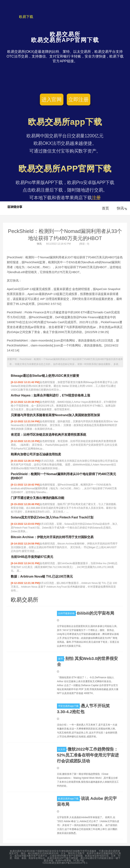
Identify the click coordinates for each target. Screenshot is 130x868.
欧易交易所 (15, 207)
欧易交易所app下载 (69, 799)
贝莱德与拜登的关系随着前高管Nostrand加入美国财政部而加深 (55, 415)
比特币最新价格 (67, 613)
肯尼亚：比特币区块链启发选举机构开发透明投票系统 (49, 435)
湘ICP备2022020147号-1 (74, 863)
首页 (105, 208)
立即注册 (78, 100)
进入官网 (52, 100)
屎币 (61, 659)
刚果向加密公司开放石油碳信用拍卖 (36, 454)
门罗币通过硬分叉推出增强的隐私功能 (38, 498)
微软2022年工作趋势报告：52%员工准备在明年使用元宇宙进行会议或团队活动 (88, 755)
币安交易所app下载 (69, 706)
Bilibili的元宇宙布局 (96, 613)
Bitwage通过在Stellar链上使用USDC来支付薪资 (45, 376)
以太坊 (62, 749)
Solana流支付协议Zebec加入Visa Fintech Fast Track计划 (52, 517)
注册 (96, 198)
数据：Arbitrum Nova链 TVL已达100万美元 (42, 576)
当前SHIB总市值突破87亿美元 (32, 557)
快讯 (121, 208)
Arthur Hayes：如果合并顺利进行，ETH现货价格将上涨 (50, 395)
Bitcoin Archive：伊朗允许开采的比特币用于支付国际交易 (52, 537)
